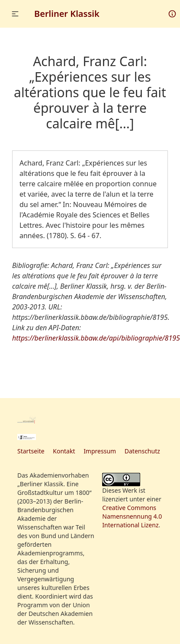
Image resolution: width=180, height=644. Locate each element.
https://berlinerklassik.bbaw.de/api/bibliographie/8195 (96, 338)
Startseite (31, 451)
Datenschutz (142, 451)
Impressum (100, 451)
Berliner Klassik (67, 14)
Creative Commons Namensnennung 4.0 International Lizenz (132, 516)
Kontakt (64, 451)
